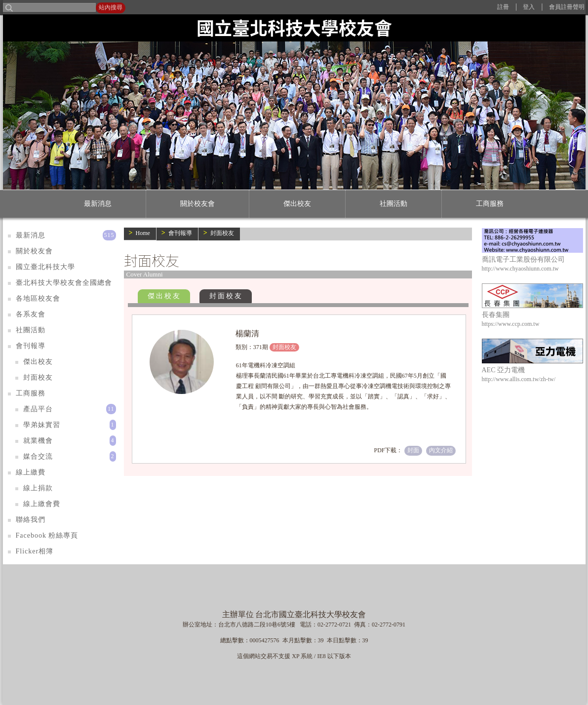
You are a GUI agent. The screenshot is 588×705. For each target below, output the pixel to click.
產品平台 (38, 409)
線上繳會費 (42, 504)
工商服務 (490, 204)
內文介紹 (441, 450)
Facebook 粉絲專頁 (47, 535)
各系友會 (31, 314)
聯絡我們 (31, 520)
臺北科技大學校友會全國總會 (64, 283)
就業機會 (38, 441)
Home (142, 233)
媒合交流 (38, 456)
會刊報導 (180, 233)
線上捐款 (38, 488)
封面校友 (222, 233)
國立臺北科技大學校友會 (294, 28)
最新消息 (98, 204)
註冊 (503, 7)
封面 (413, 450)
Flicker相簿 (35, 551)
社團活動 (393, 204)
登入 (529, 7)
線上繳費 (31, 472)
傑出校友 (297, 204)
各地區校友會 (38, 298)
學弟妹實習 (42, 425)
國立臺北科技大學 (45, 267)
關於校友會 (197, 204)
